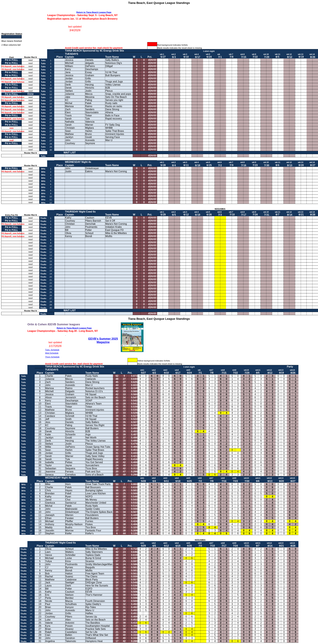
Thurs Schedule (52, 357)
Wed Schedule (52, 353)
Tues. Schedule (52, 350)
